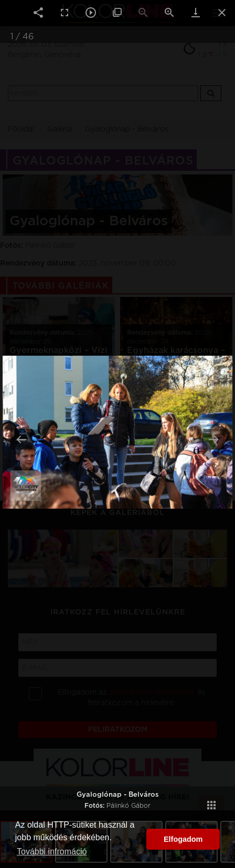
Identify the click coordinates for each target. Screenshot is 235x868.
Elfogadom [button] (183, 839)
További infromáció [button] (52, 851)
